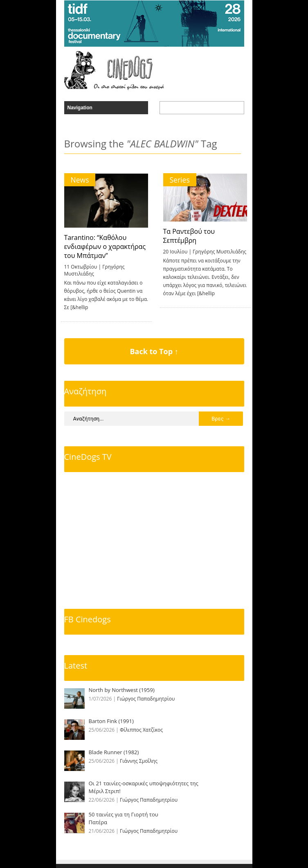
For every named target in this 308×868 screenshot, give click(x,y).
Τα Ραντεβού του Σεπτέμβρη (189, 236)
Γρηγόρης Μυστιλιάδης (219, 252)
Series (180, 180)
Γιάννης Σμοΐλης (139, 761)
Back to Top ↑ (154, 351)
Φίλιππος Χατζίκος (141, 730)
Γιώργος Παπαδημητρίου (146, 699)
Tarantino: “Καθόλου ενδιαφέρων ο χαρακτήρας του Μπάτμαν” (105, 246)
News (80, 180)
